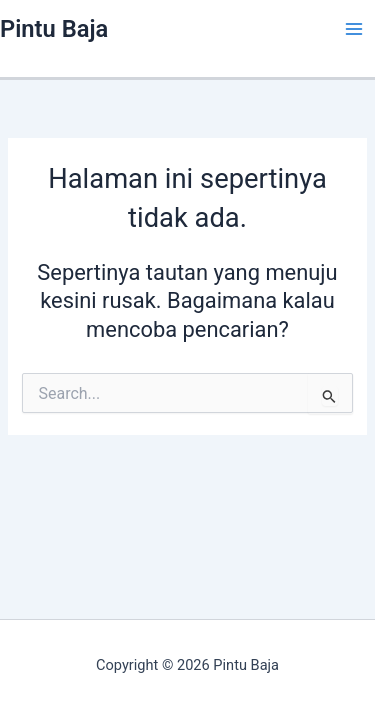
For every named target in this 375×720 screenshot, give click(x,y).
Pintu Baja (54, 29)
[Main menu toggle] (354, 29)
